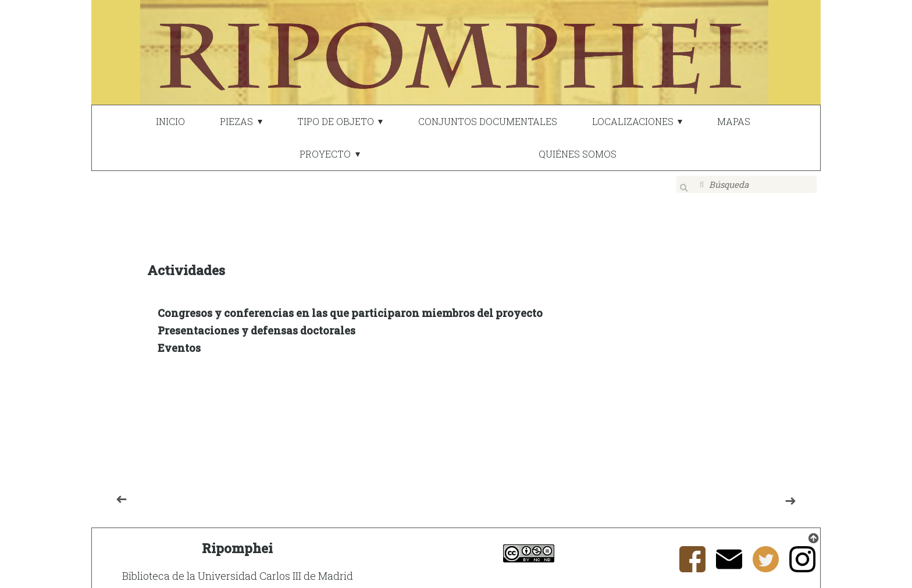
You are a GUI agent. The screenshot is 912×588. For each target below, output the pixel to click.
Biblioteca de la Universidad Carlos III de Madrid (238, 568)
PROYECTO (325, 154)
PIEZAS (236, 121)
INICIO (170, 121)
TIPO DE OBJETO (336, 121)
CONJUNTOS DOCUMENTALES (488, 121)
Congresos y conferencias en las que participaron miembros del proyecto (350, 305)
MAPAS (734, 121)
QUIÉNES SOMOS (578, 154)
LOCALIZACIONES (633, 121)
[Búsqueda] (747, 184)
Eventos (179, 340)
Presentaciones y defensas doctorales (256, 323)
